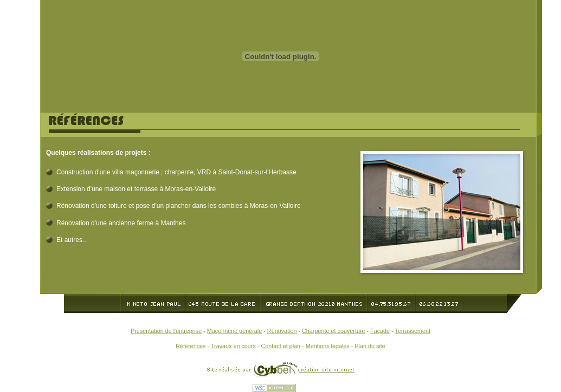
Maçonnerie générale (234, 331)
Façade (380, 331)
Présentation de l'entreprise (166, 331)
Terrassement (413, 331)
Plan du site (370, 346)
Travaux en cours (233, 346)
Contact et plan (280, 346)
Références (191, 346)
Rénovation (282, 331)
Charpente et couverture (333, 331)
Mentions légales (328, 346)
